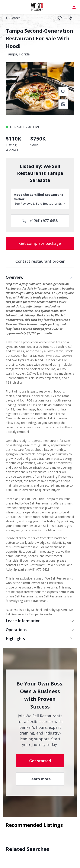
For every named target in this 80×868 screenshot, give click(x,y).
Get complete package (40, 243)
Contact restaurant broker (40, 261)
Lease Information (23, 621)
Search (13, 18)
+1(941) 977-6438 (40, 221)
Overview (15, 277)
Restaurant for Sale (19, 288)
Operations (16, 630)
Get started (40, 761)
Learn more (40, 779)
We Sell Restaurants (38, 503)
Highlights (15, 639)
